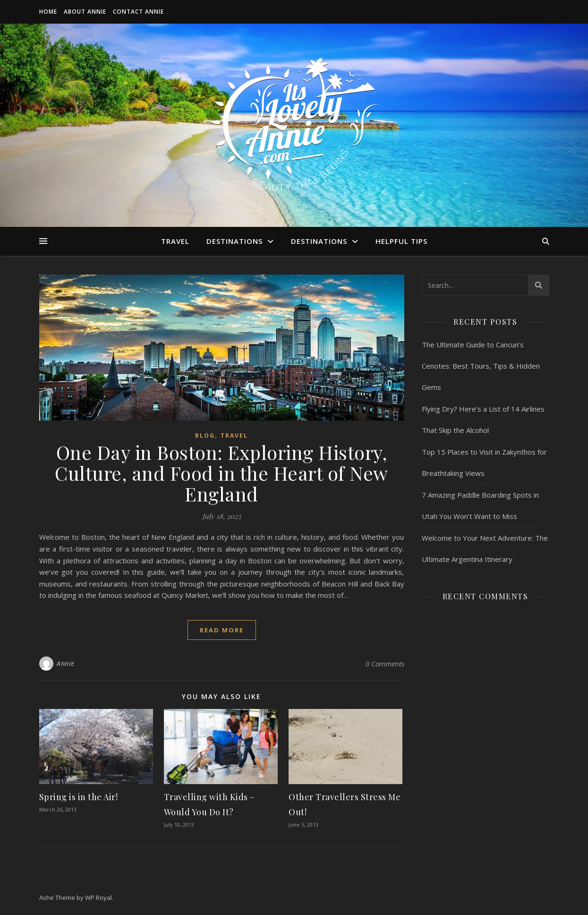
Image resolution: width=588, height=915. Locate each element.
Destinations (234, 241)
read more (222, 630)
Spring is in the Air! (79, 797)
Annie (66, 663)
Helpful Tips (401, 241)
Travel (175, 241)
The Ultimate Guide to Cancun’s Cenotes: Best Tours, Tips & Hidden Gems (481, 366)
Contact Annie (138, 12)
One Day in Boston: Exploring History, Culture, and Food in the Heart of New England (222, 473)
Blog (205, 436)
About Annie (85, 12)
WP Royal (98, 898)
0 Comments (385, 664)
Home (48, 12)
